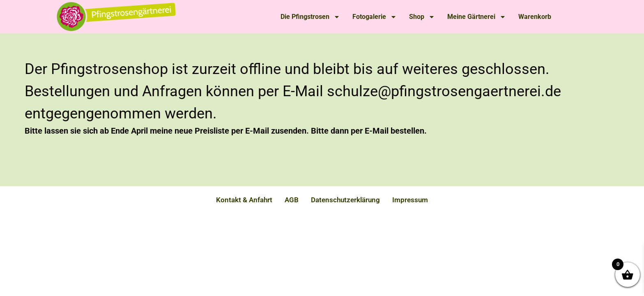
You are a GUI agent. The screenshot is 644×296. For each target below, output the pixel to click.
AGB (292, 200)
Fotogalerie (375, 17)
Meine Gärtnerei (477, 17)
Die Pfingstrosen (310, 17)
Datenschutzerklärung (345, 200)
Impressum (410, 200)
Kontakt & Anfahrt (244, 200)
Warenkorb (535, 17)
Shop (422, 17)
